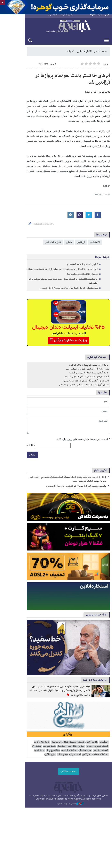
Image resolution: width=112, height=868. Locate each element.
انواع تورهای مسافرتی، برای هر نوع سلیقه (87, 354)
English (93, 18)
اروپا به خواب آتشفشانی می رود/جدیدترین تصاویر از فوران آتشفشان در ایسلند (62, 251)
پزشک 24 (60, 776)
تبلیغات (45, 18)
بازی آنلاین (23, 780)
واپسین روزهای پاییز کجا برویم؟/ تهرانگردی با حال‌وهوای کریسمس (76, 458)
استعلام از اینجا (15, 776)
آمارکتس (60, 780)
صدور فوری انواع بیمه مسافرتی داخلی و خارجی (84, 362)
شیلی (69, 224)
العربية (100, 18)
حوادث (69, 54)
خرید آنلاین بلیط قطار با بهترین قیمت (89, 350)
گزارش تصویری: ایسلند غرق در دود (82, 246)
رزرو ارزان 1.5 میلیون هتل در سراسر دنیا (87, 346)
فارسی (107, 18)
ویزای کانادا (35, 780)
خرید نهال (56, 772)
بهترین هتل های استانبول (94, 776)
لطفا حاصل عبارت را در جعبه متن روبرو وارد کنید (83, 417)
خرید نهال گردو (42, 772)
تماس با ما (60, 18)
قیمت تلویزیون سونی (22, 772)
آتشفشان (95, 224)
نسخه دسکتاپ (56, 797)
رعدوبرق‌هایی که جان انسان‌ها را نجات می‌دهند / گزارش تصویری (69, 265)
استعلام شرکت (73, 780)
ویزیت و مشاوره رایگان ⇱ (56, 318)
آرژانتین (81, 224)
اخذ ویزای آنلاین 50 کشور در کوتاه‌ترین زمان (86, 358)
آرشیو (39, 18)
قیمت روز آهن (46, 776)
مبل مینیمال (31, 776)
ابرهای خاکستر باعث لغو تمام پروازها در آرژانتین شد (61, 79)
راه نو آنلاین (91, 772)
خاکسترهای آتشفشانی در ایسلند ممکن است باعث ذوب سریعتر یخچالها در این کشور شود (58, 260)
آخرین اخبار (100, 442)
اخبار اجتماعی (84, 54)
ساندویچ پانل (101, 780)
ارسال (8, 427)
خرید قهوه (88, 780)
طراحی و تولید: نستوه (58, 829)
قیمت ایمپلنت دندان (73, 772)
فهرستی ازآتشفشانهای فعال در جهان (82, 256)
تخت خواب (48, 780)
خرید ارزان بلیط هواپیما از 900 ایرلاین (89, 342)
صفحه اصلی (100, 54)
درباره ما (52, 18)
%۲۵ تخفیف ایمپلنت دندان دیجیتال (56, 304)
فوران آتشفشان (53, 224)
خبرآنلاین (56, 30)
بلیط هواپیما (73, 776)
